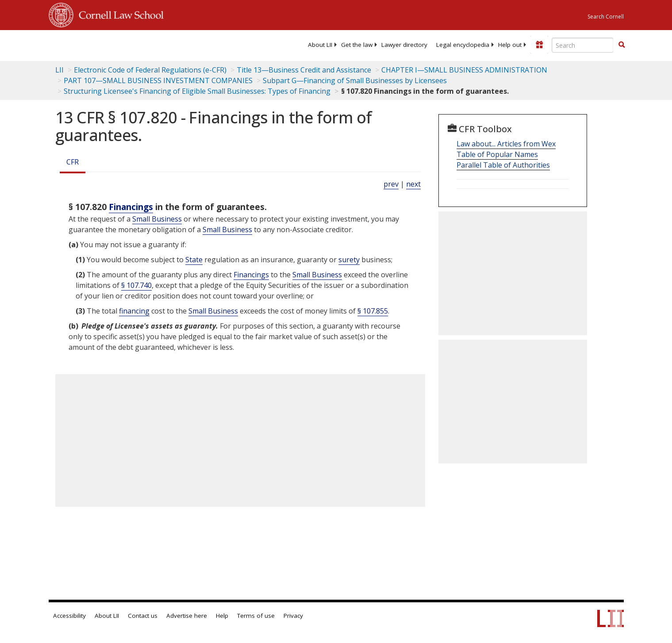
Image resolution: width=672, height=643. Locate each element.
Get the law (357, 45)
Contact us (143, 616)
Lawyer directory (404, 45)
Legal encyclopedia (463, 45)
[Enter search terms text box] (583, 45)
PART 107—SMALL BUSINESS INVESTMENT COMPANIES (158, 80)
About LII (320, 45)
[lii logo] (148, 44)
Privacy (293, 616)
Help (222, 616)
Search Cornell (606, 17)
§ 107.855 (373, 311)
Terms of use (256, 616)
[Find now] (622, 45)
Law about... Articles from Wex (506, 144)
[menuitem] (320, 45)
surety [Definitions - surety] (349, 260)
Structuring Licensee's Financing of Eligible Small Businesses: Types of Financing (197, 91)
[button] (622, 45)
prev (391, 184)
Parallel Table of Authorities (503, 165)
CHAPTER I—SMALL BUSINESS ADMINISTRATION (464, 70)
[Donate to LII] (539, 45)
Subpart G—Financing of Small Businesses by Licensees (355, 80)
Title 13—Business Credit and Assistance (304, 70)
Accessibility (69, 616)
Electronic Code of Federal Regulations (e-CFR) (150, 70)
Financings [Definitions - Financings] (131, 207)
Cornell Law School (119, 14)
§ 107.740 (136, 285)
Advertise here (187, 616)
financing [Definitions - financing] (134, 311)
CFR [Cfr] (73, 162)
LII (60, 70)
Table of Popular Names (497, 154)
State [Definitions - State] (194, 260)
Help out (510, 45)
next (413, 184)
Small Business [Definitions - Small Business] (157, 219)
